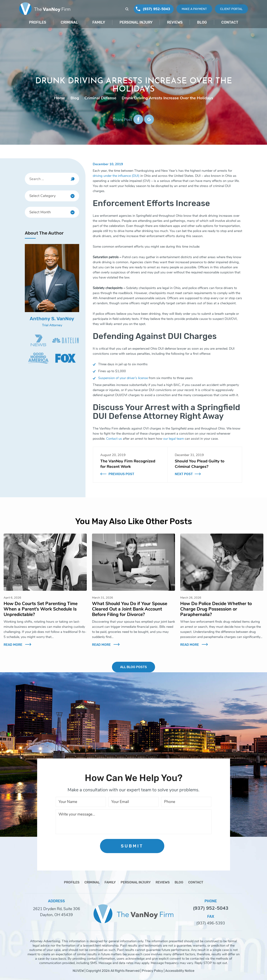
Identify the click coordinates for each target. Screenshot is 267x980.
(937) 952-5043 (156, 9)
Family (99, 22)
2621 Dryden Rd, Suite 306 (57, 909)
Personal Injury (136, 22)
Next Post (184, 474)
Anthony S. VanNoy (52, 319)
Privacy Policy (152, 971)
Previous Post (121, 474)
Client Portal (231, 9)
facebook (138, 119)
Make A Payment (194, 9)
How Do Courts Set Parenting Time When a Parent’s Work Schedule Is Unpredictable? (41, 609)
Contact (230, 22)
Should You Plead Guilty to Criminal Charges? (200, 464)
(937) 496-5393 (211, 923)
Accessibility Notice (180, 971)
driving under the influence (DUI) (116, 176)
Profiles (38, 22)
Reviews (175, 22)
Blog (202, 22)
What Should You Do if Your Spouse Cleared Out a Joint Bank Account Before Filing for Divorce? (130, 609)
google (149, 119)
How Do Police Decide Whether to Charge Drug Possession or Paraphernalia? (216, 609)
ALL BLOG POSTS (133, 667)
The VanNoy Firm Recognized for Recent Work (128, 464)
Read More (13, 645)
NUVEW (78, 971)
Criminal (69, 22)
